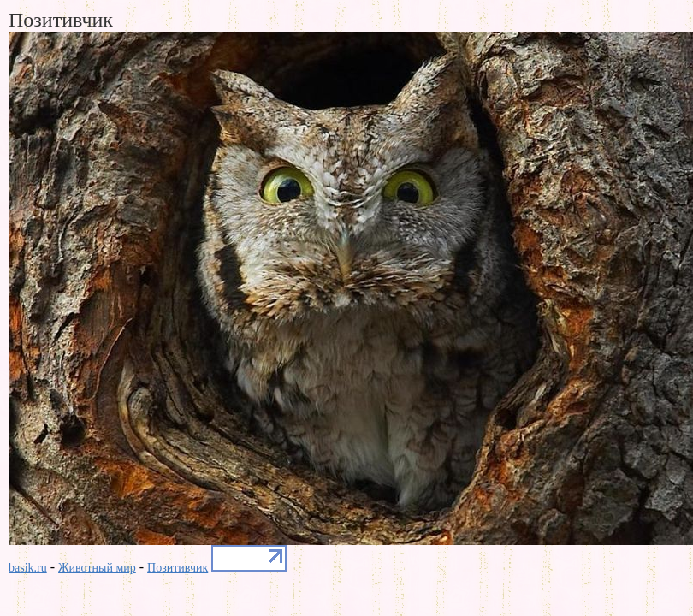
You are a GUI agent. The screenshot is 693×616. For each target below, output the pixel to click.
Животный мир (97, 568)
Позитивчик (178, 568)
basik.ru (28, 568)
